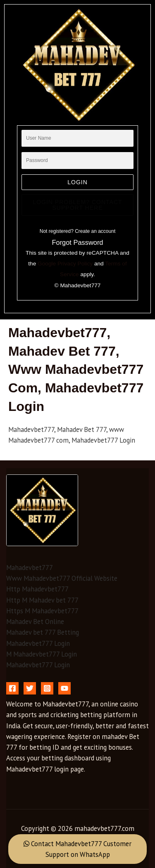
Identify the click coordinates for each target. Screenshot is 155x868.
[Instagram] (47, 688)
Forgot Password (77, 242)
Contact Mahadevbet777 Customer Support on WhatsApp (77, 849)
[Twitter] (30, 688)
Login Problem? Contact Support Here (77, 205)
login (77, 182)
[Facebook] (12, 688)
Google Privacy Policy (65, 264)
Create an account (95, 231)
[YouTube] (64, 688)
